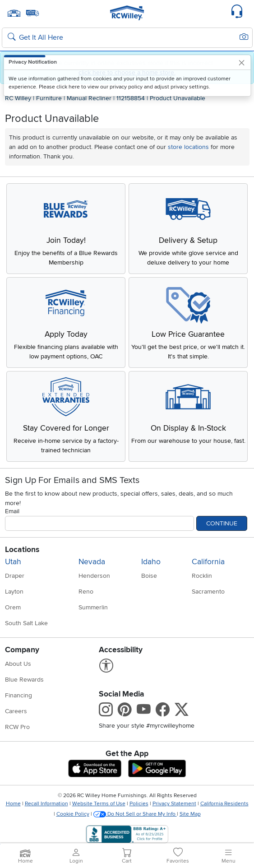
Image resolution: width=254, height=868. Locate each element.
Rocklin (202, 576)
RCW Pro (17, 727)
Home (13, 804)
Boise (149, 576)
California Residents (224, 804)
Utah (13, 562)
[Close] (242, 63)
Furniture (49, 98)
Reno (86, 592)
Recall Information (46, 804)
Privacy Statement (174, 804)
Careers (16, 711)
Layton (14, 592)
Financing (18, 695)
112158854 (131, 98)
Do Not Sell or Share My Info (135, 814)
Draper (15, 576)
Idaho (151, 562)
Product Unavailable (178, 98)
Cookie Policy (73, 814)
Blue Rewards (24, 680)
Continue (222, 523)
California (208, 562)
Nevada (92, 562)
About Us (18, 664)
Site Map (190, 814)
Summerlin (93, 607)
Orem (13, 607)
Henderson (94, 576)
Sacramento (208, 592)
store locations (188, 147)
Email (12, 511)
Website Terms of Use (99, 804)
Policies (139, 804)
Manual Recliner (89, 98)
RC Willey (18, 98)
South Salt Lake (26, 623)
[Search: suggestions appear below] (127, 38)
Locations (22, 550)
